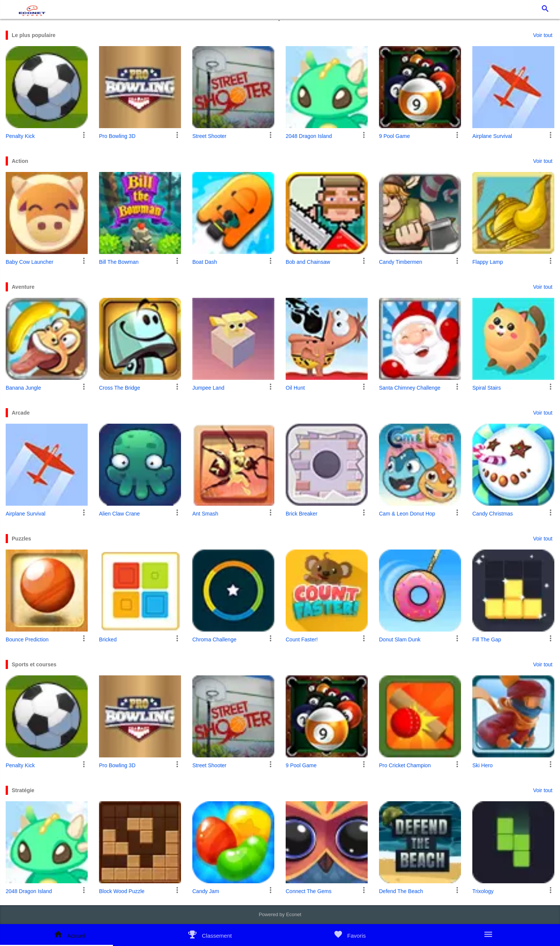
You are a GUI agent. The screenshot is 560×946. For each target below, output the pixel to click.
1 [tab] (280, 22)
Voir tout (543, 35)
